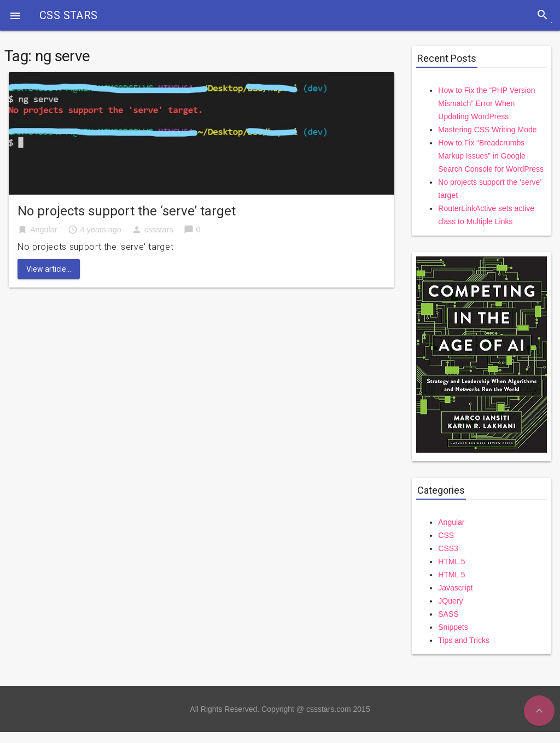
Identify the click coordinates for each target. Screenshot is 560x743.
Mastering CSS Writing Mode (487, 130)
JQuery (450, 601)
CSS (446, 535)
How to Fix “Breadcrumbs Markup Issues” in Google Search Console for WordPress (491, 156)
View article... (49, 269)
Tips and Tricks (464, 640)
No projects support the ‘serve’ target (127, 211)
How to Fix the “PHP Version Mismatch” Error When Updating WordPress (486, 103)
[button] (15, 15)
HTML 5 (451, 561)
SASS (448, 614)
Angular (44, 230)
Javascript (455, 588)
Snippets (453, 627)
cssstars (159, 230)
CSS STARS (69, 15)
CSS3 (448, 548)
